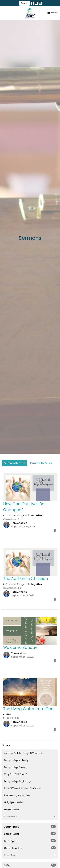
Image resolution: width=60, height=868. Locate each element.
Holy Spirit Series (14, 802)
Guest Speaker (30, 848)
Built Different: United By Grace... (23, 788)
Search (24, 3)
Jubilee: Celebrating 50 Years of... (24, 753)
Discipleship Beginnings (18, 781)
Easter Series (12, 809)
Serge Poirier (30, 834)
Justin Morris (30, 827)
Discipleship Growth (16, 767)
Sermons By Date (14, 463)
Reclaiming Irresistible (17, 795)
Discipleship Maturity (16, 760)
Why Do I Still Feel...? (16, 774)
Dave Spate (30, 841)
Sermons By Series (41, 463)
